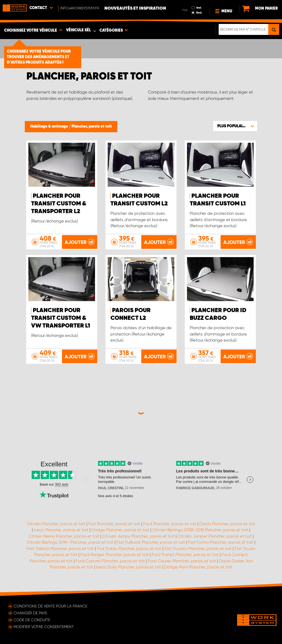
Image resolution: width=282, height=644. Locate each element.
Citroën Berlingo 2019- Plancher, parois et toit (70, 542)
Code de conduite (32, 620)
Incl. (199, 8)
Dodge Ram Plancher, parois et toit (198, 567)
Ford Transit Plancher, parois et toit (185, 555)
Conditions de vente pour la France (50, 606)
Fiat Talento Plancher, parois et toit (60, 549)
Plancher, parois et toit (92, 126)
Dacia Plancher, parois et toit (227, 524)
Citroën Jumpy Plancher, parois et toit (138, 536)
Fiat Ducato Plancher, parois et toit (198, 549)
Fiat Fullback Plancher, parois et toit (151, 542)
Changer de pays (30, 613)
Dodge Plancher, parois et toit (120, 530)
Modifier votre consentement (44, 627)
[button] (235, 126)
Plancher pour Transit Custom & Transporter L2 (59, 204)
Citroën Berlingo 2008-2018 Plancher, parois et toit (200, 530)
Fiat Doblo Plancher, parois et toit (129, 549)
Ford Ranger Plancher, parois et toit (115, 555)
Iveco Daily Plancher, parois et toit (129, 567)
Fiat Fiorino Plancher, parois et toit (221, 542)
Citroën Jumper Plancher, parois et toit (215, 536)
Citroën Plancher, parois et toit (56, 524)
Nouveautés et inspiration (135, 9)
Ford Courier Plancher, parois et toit (182, 561)
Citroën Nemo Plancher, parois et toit (64, 536)
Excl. (199, 13)
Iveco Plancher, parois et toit (61, 530)
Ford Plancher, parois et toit (170, 524)
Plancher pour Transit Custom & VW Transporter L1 (61, 318)
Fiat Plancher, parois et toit (114, 524)
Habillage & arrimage (50, 126)
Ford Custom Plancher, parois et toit (110, 561)
